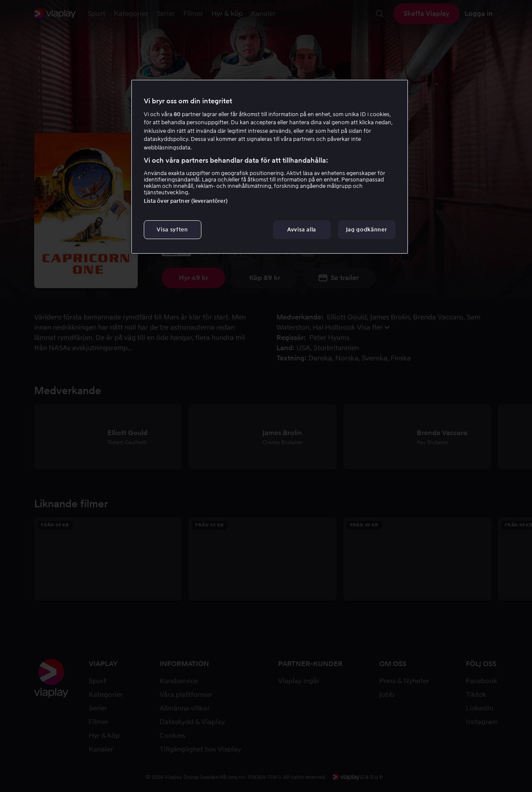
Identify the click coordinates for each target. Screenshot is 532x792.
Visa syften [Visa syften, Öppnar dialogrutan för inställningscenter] (172, 229)
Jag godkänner (366, 229)
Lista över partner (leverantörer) (186, 201)
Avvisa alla (302, 229)
